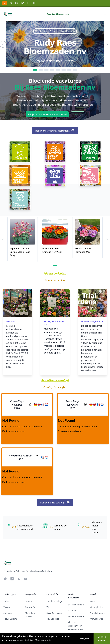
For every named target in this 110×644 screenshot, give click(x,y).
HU (35, 3)
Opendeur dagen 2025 (92, 321)
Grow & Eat (30, 607)
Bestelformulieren (76, 616)
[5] (58, 70)
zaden (6, 601)
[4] (52, 70)
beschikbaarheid (76, 605)
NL (5, 3)
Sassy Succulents (54, 613)
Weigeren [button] (85, 639)
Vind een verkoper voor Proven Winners (75, 626)
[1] (35, 70)
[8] (75, 70)
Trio (48, 607)
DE (23, 3)
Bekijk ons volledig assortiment (55, 131)
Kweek (93, 601)
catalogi (72, 611)
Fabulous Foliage (54, 601)
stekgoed (8, 613)
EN (17, 3)
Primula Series (96, 619)
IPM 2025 (11, 321)
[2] (41, 70)
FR (11, 3)
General (29, 601)
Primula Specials (97, 613)
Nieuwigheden (97, 607)
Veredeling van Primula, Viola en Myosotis (55, 31)
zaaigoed (8, 607)
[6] (64, 70)
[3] (46, 70)
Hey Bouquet (53, 619)
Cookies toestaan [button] (102, 639)
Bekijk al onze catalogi (55, 503)
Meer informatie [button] (43, 640)
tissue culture (10, 619)
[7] (69, 70)
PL (29, 3)
